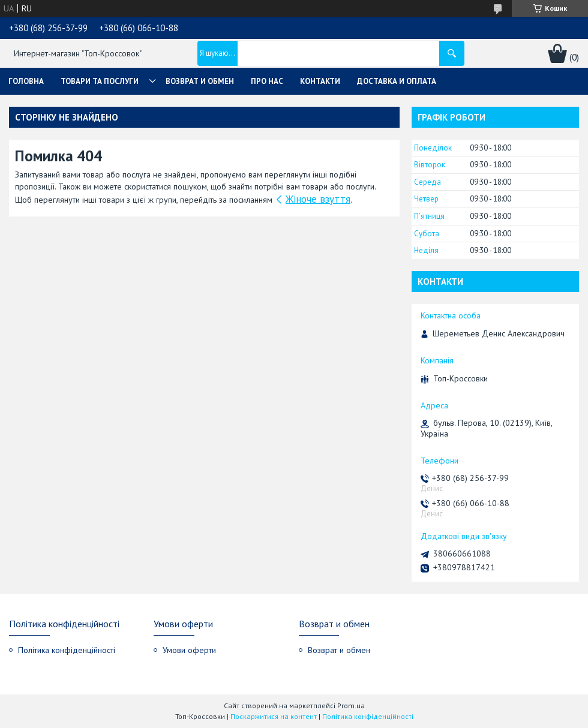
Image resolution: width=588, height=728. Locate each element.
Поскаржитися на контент (274, 716)
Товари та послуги (100, 81)
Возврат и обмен (200, 81)
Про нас (267, 81)
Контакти (320, 81)
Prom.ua (351, 706)
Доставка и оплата (397, 81)
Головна (26, 81)
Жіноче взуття (318, 199)
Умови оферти (189, 650)
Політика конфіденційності (67, 650)
